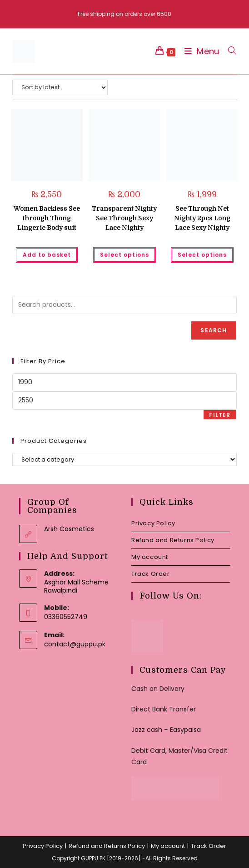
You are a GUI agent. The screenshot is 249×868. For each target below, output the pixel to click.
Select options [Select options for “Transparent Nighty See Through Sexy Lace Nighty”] (124, 255)
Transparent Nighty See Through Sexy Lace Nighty (124, 218)
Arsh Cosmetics (69, 529)
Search (214, 330)
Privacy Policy (153, 523)
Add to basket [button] (47, 255)
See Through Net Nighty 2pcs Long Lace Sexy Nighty (202, 218)
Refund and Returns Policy (173, 540)
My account (150, 557)
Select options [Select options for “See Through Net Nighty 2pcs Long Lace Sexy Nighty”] (202, 255)
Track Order (151, 574)
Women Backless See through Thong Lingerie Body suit (47, 218)
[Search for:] (229, 51)
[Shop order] (60, 87)
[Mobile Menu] (199, 51)
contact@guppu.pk (75, 644)
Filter (220, 415)
